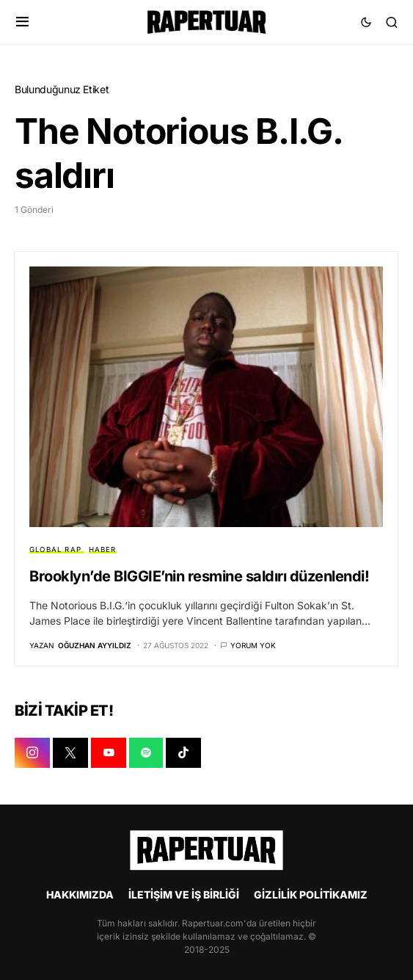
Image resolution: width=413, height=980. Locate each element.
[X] (70, 753)
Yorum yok (253, 645)
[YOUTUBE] (109, 753)
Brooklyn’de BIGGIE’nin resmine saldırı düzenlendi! (199, 576)
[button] (22, 22)
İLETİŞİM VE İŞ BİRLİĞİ (184, 894)
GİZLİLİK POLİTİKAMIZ (311, 894)
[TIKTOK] (183, 753)
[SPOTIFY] (146, 753)
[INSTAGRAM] (32, 753)
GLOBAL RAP (55, 549)
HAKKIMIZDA (80, 894)
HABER (103, 549)
